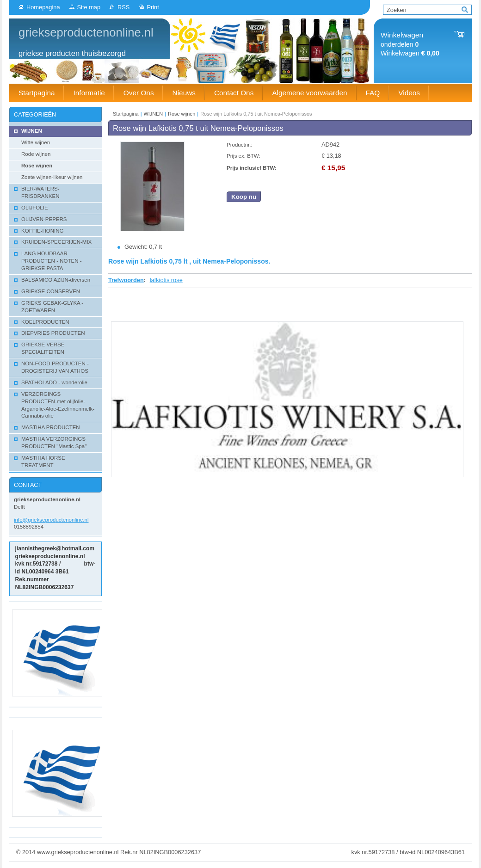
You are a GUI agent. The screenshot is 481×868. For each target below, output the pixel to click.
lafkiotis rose (166, 280)
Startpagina (126, 114)
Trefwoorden (126, 280)
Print (153, 7)
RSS (123, 7)
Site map (89, 7)
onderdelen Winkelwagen (410, 44)
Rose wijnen (182, 114)
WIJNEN (154, 114)
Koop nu (244, 197)
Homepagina (43, 7)
